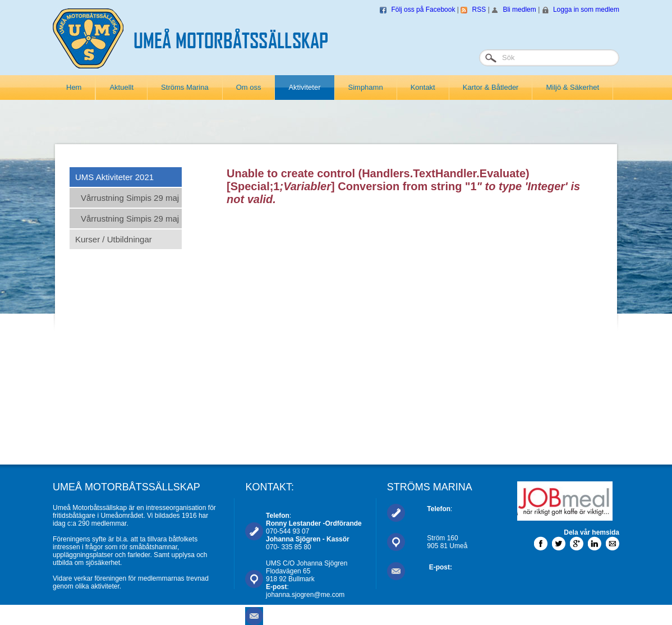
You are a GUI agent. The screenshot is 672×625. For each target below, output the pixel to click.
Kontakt (423, 87)
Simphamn (366, 87)
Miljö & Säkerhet (572, 87)
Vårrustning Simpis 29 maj (130, 198)
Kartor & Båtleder (491, 87)
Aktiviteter (304, 87)
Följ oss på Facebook (423, 10)
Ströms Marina (185, 87)
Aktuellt (121, 87)
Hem (74, 87)
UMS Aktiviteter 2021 (114, 177)
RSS (479, 10)
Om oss (249, 87)
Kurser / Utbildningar (114, 239)
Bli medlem (519, 10)
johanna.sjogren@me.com (305, 595)
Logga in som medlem (586, 10)
